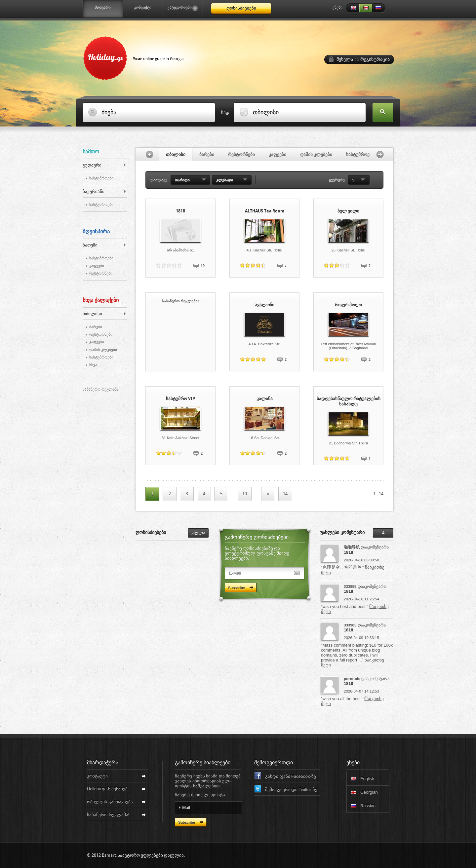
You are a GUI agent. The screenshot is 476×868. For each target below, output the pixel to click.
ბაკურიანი (94, 191)
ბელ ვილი (348, 211)
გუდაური (92, 165)
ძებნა (383, 113)
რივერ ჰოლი (348, 305)
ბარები (96, 327)
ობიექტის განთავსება (110, 802)
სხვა (93, 365)
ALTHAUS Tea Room (265, 211)
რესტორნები (101, 273)
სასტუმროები (101, 178)
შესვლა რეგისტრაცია (363, 59)
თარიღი (182, 180)
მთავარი (103, 7)
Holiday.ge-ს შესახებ (107, 789)
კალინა (265, 399)
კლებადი (225, 180)
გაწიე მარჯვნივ (382, 154)
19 (203, 266)
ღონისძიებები (241, 8)
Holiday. (136, 57)
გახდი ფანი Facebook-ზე (291, 776)
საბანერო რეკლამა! (101, 389)
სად (225, 113)
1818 (180, 211)
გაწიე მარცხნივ (147, 154)
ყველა (198, 533)
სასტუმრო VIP (180, 399)
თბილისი (92, 314)
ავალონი (265, 305)
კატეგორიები (180, 8)
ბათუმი (90, 245)
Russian (379, 8)
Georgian (366, 8)
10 (245, 494)
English (352, 8)
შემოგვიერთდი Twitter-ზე (291, 790)
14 (285, 494)
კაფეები (97, 266)
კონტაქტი (143, 7)
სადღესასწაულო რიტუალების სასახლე (349, 401)
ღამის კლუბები (103, 350)
